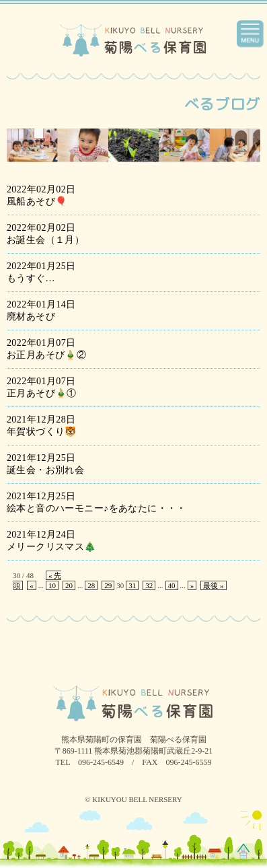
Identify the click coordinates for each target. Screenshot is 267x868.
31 (132, 585)
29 (108, 585)
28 (91, 585)
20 (69, 585)
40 (172, 585)
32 (149, 585)
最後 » (213, 585)
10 (52, 585)
